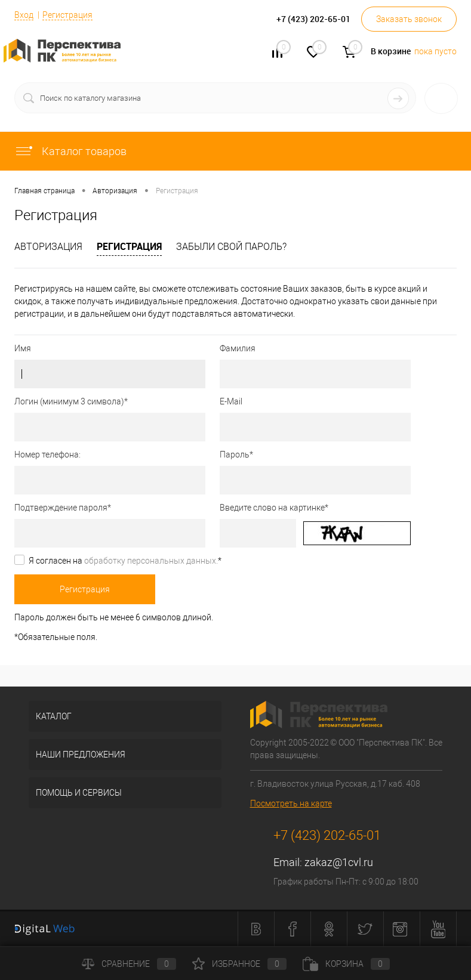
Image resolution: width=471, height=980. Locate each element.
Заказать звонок (409, 19)
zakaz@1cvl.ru (339, 862)
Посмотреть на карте (291, 803)
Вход (24, 15)
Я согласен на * (125, 561)
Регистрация (67, 15)
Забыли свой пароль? (231, 247)
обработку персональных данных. (151, 561)
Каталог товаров (70, 151)
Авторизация (48, 247)
